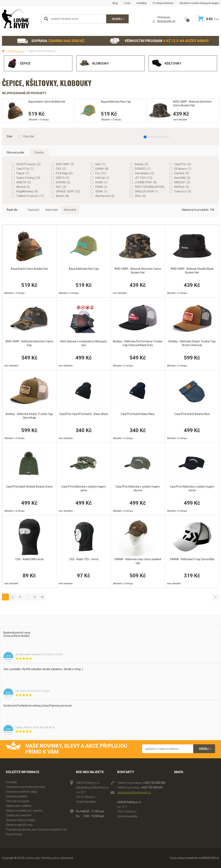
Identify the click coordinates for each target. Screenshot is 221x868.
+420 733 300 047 (152, 787)
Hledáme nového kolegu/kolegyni (199, 3)
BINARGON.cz (211, 858)
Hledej (117, 19)
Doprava (51, 41)
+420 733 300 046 (154, 783)
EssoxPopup (14, 834)
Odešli (204, 749)
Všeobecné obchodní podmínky (26, 787)
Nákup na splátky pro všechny (24, 811)
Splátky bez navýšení (19, 815)
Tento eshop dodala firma (185, 858)
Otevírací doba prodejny (21, 820)
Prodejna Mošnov (163, 3)
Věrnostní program (159, 41)
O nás (127, 3)
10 (42, 597)
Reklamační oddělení (19, 806)
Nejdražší (34, 210)
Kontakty (142, 3)
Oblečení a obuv (16, 51)
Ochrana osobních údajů (21, 792)
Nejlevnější (52, 210)
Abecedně (70, 210)
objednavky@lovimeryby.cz (134, 792)
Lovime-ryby (20, 19)
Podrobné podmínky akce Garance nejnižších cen (37, 830)
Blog (115, 3)
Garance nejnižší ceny (19, 825)
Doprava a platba (16, 796)
